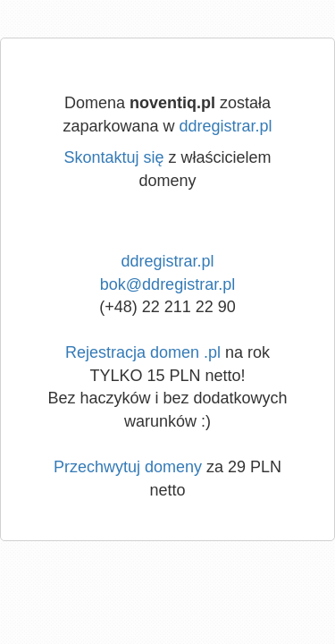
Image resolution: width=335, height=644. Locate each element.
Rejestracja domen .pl (143, 352)
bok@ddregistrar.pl (167, 284)
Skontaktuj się (113, 157)
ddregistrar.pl (226, 126)
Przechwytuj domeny (128, 467)
